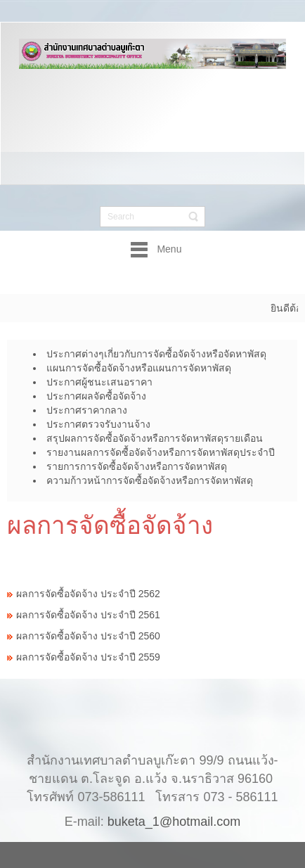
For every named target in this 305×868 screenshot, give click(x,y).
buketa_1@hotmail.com (174, 808)
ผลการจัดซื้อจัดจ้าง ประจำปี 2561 (88, 615)
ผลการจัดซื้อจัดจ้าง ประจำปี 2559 (88, 657)
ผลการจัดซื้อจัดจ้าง (110, 525)
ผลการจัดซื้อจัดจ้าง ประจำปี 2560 (88, 636)
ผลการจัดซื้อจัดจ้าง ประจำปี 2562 (88, 594)
